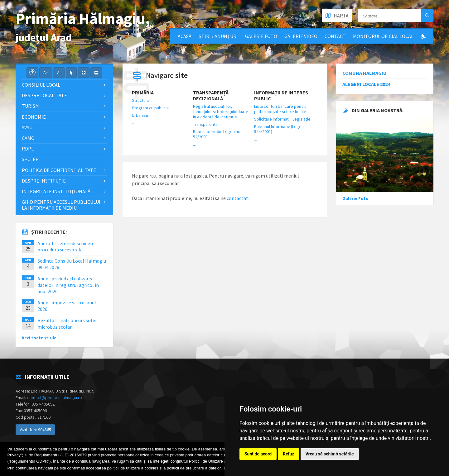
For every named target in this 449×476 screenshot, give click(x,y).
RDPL (28, 149)
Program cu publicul (150, 108)
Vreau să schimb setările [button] (330, 454)
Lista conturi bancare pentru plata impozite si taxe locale (280, 109)
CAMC (28, 138)
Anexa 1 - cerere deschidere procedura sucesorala (66, 247)
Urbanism (141, 115)
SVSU (27, 127)
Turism (30, 106)
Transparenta (205, 124)
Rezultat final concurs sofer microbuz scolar (67, 324)
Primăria (143, 93)
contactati (238, 198)
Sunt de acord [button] (258, 454)
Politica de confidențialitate (59, 170)
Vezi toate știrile (39, 338)
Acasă (185, 36)
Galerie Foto (261, 36)
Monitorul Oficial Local (383, 36)
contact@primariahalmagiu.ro (55, 397)
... (133, 122)
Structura (141, 100)
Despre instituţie (44, 181)
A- (59, 73)
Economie (34, 117)
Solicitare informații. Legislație (282, 119)
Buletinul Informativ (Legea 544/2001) (279, 129)
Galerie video (301, 36)
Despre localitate (44, 95)
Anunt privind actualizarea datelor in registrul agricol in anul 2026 (68, 285)
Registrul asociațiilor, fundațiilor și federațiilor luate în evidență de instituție (221, 112)
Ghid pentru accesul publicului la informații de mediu (61, 205)
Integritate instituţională (56, 191)
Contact (335, 36)
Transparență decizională (211, 96)
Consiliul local (41, 85)
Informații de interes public (281, 96)
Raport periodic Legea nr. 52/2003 (217, 134)
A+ (46, 73)
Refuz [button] (289, 454)
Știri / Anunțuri (218, 36)
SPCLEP (30, 159)
